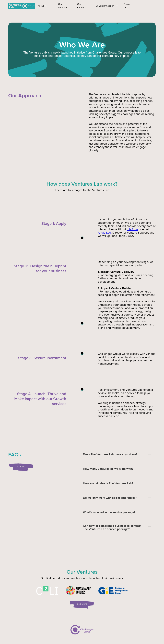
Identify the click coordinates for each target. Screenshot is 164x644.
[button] (43, 6)
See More (82, 604)
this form (132, 229)
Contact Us (127, 6)
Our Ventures (63, 6)
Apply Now (145, 6)
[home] (22, 6)
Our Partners (82, 6)
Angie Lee (104, 233)
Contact (21, 467)
